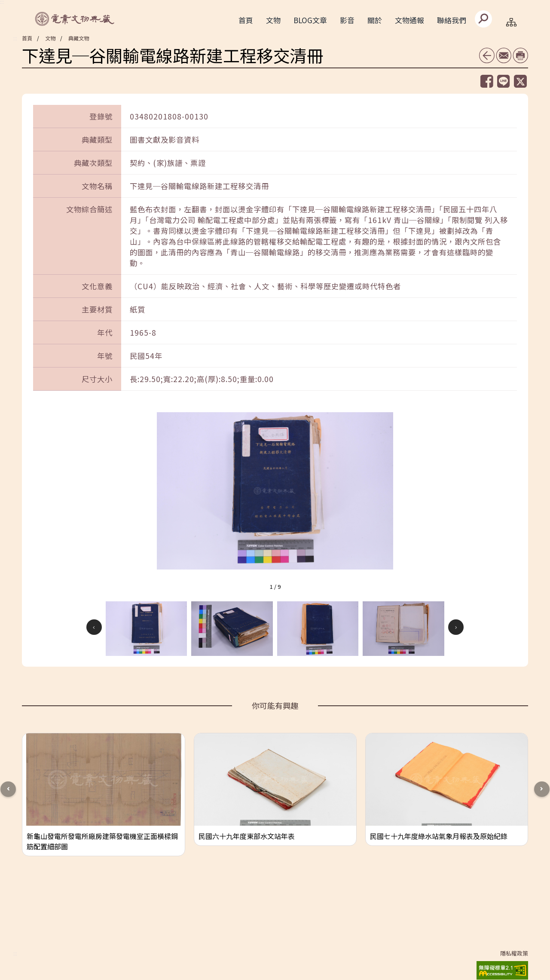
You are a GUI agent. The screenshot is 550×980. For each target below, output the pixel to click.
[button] (147, 628)
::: (15, 38)
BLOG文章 (310, 20)
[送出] (483, 19)
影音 (347, 20)
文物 (50, 38)
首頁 (246, 20)
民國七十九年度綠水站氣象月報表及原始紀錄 (439, 836)
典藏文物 (79, 38)
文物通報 (409, 20)
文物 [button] (273, 20)
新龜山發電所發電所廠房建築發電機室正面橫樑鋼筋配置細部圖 (102, 841)
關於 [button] (375, 20)
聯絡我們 (452, 20)
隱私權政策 (514, 953)
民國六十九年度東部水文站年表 (247, 836)
